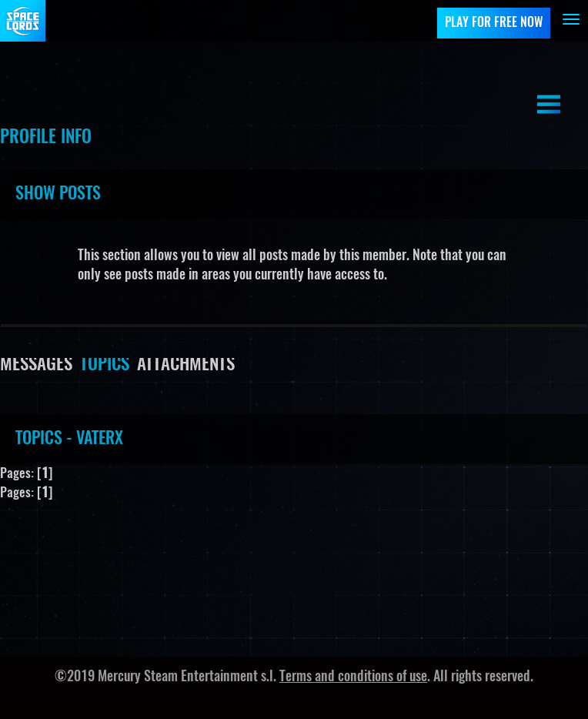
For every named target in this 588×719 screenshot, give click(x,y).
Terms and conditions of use (353, 677)
